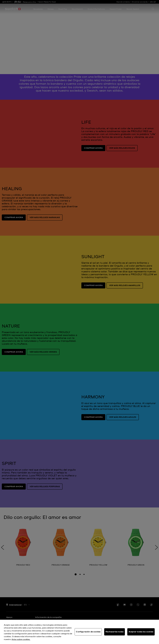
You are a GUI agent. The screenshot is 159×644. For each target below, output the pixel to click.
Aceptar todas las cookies (141, 632)
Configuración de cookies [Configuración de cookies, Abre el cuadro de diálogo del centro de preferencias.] (88, 632)
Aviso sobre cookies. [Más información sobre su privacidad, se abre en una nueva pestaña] (21, 639)
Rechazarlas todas (115, 632)
